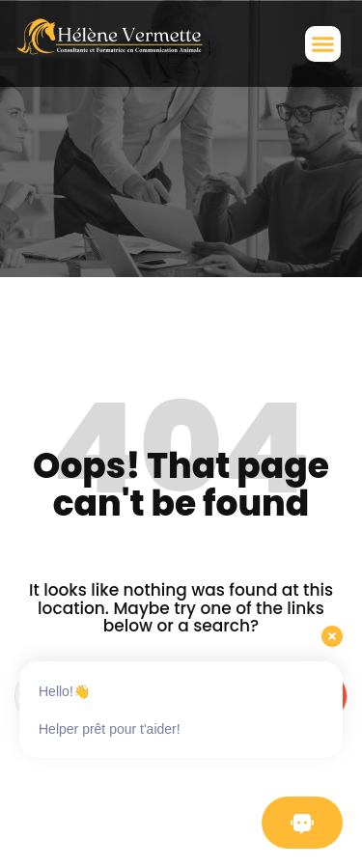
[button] (323, 44)
